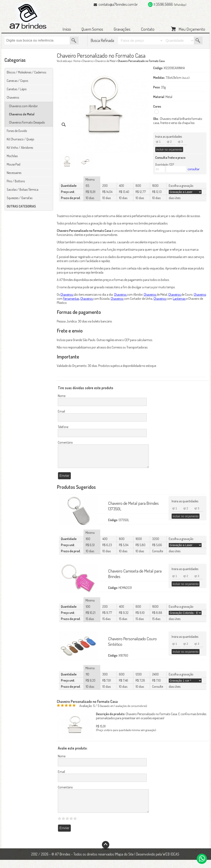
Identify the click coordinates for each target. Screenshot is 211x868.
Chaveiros (13, 97)
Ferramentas (71, 299)
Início (67, 29)
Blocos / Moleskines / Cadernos (26, 72)
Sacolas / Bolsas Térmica (23, 189)
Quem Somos (92, 29)
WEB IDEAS (171, 862)
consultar (194, 169)
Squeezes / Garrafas (20, 198)
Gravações (122, 29)
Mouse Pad (14, 164)
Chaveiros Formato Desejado (27, 122)
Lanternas (179, 299)
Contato (148, 29)
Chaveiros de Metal (22, 114)
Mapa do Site (125, 862)
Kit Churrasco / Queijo (21, 139)
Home (77, 61)
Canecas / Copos (17, 81)
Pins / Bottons (16, 181)
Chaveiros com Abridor (23, 106)
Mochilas (12, 156)
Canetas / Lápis (17, 89)
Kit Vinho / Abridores (20, 148)
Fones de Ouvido (17, 131)
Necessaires (14, 173)
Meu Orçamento (192, 29)
